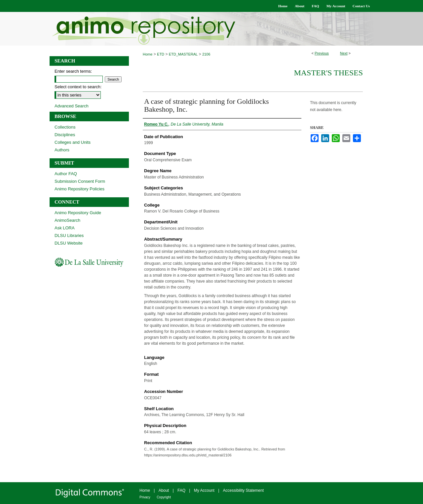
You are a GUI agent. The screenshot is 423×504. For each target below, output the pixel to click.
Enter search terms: (73, 71)
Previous (322, 53)
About (164, 490)
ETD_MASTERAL (183, 54)
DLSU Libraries (69, 235)
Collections (65, 127)
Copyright (164, 497)
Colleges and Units (73, 142)
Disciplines (65, 135)
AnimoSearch (67, 220)
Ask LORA (65, 228)
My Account (204, 490)
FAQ (181, 490)
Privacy (145, 497)
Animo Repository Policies (79, 189)
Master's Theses (328, 73)
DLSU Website (69, 243)
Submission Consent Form (80, 181)
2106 (206, 54)
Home (148, 54)
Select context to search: (78, 87)
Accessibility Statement (243, 490)
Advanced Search (72, 106)
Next (344, 53)
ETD (161, 54)
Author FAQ (66, 174)
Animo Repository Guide (78, 213)
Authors (62, 150)
